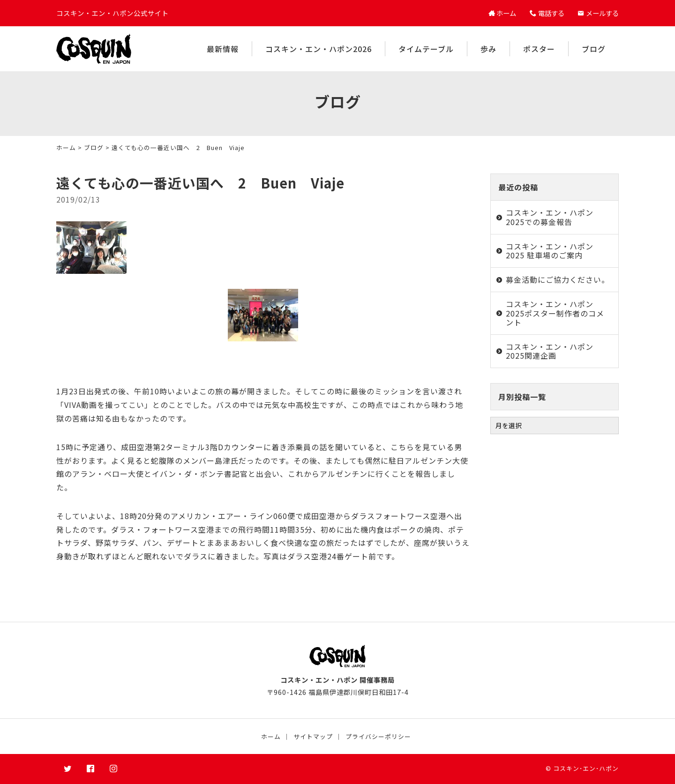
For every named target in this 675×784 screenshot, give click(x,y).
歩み (488, 49)
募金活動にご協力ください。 (558, 279)
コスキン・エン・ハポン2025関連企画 (550, 351)
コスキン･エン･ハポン (586, 768)
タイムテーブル (426, 49)
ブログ (594, 49)
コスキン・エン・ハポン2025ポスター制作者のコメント (555, 313)
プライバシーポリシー (378, 736)
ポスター (539, 49)
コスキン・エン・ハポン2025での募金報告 (550, 217)
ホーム (66, 147)
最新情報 (223, 49)
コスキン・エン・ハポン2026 (319, 49)
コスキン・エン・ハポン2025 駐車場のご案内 (550, 251)
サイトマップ (313, 736)
